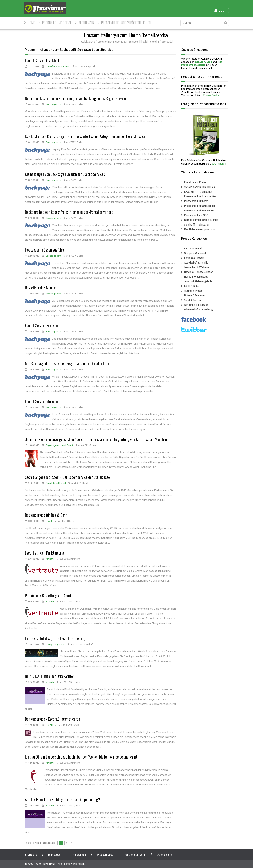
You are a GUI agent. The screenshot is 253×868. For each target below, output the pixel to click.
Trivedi (49, 521)
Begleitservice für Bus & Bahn (46, 515)
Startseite (31, 855)
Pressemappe (105, 855)
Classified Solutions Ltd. (58, 66)
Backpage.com (53, 104)
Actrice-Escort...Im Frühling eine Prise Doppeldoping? (62, 799)
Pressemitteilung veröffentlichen (126, 23)
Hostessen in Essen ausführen (46, 250)
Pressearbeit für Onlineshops (200, 206)
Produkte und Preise (57, 23)
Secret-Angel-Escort (56, 483)
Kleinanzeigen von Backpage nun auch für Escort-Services (65, 174)
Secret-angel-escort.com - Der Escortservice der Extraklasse (67, 477)
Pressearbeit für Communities (200, 196)
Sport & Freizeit (193, 300)
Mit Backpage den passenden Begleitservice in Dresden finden (68, 363)
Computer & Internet (195, 253)
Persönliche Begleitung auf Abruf (48, 595)
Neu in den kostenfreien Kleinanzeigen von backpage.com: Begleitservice (75, 98)
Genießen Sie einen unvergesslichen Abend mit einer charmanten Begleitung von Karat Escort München (96, 439)
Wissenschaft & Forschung (198, 309)
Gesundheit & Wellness (197, 267)
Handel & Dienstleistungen (199, 272)
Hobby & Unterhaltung (196, 277)
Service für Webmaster (196, 224)
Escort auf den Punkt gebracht (46, 553)
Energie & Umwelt (194, 258)
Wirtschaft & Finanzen (196, 305)
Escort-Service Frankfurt (42, 325)
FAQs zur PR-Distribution (198, 192)
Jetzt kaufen (219, 164)
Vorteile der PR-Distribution (199, 187)
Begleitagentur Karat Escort (59, 445)
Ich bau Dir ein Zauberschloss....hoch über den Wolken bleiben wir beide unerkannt (81, 757)
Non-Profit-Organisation (202, 63)
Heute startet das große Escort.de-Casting (55, 638)
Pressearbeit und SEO (196, 215)
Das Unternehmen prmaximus (200, 229)
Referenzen (86, 23)
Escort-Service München (42, 401)
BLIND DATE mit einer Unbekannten (50, 676)
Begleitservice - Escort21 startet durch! (53, 719)
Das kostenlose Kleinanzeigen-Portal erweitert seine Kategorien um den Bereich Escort (86, 136)
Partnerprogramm (135, 855)
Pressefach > (211, 95)
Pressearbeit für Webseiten (199, 210)
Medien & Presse (193, 291)
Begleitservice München (41, 288)
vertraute (50, 559)
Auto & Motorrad (193, 248)
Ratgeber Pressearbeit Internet (201, 220)
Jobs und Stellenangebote (198, 281)
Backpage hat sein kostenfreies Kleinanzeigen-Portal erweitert (69, 212)
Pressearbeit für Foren (196, 201)
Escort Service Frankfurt (42, 60)
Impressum (55, 855)
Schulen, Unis (203, 62)
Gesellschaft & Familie (196, 262)
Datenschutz (164, 855)
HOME (31, 23)
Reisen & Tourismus (195, 295)
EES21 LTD (51, 725)
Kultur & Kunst (192, 286)
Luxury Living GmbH (56, 644)
